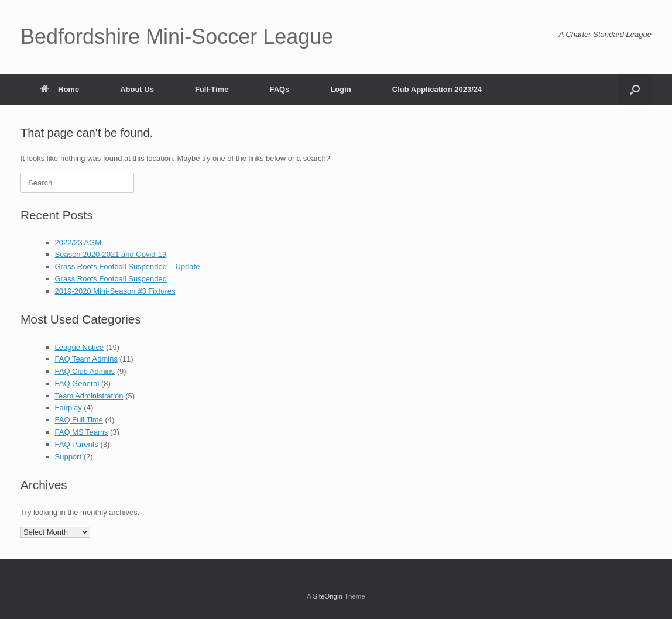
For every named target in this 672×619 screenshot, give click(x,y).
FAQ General (77, 384)
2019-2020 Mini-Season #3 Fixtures (115, 291)
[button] (635, 89)
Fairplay (68, 407)
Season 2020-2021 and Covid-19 (111, 254)
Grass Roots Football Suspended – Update (128, 266)
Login (340, 89)
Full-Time (212, 89)
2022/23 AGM (78, 243)
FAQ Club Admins (85, 371)
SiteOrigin (328, 596)
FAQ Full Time (79, 420)
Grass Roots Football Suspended (111, 279)
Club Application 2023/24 (437, 89)
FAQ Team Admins (86, 359)
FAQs (279, 89)
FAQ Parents (77, 444)
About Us (137, 89)
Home (60, 89)
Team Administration (89, 396)
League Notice (80, 347)
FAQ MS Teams (82, 432)
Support (68, 457)
